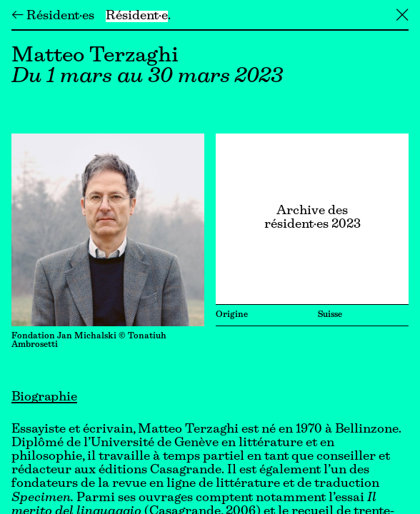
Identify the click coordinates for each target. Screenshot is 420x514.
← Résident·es (53, 16)
